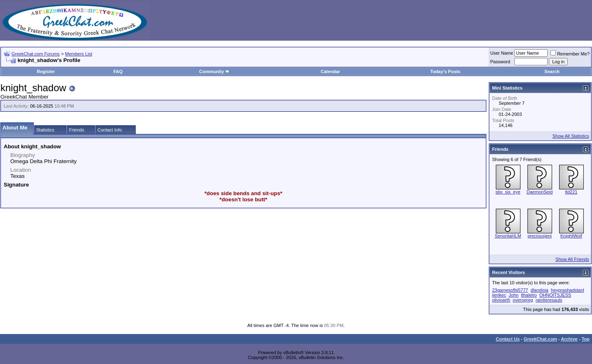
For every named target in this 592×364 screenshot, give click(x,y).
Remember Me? (570, 54)
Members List (79, 54)
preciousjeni (540, 236)
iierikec (499, 295)
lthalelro (529, 295)
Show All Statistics (571, 136)
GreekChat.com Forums (36, 54)
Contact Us (508, 339)
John (513, 295)
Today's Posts (445, 71)
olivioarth (501, 300)
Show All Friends (572, 259)
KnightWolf (571, 236)
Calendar (330, 71)
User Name (502, 53)
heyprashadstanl (568, 290)
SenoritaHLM (508, 236)
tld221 (571, 192)
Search (552, 71)
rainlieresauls (549, 300)
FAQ (118, 71)
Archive (569, 339)
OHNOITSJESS (555, 295)
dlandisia (540, 290)
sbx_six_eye (508, 192)
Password (500, 62)
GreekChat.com (540, 339)
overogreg (523, 300)
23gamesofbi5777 (510, 290)
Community (214, 71)
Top (586, 339)
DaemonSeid (540, 192)
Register (46, 71)
